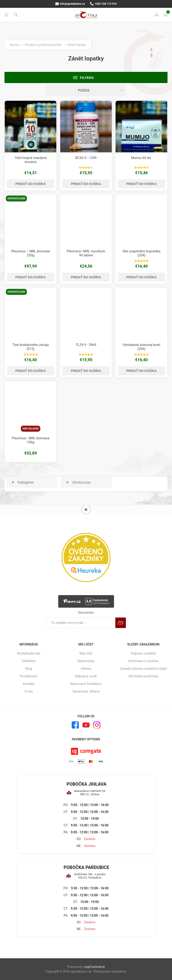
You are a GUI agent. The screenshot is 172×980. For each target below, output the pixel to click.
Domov (15, 45)
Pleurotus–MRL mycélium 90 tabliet (86, 253)
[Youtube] (86, 725)
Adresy (86, 669)
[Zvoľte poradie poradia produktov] (86, 90)
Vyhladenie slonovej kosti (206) (141, 347)
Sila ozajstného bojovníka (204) (141, 253)
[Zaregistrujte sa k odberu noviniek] (81, 623)
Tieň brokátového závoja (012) (30, 347)
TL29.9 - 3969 (86, 345)
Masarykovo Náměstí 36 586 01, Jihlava (86, 793)
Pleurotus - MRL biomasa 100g (31, 440)
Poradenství (29, 676)
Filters (87, 78)
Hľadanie (29, 661)
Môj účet (86, 653)
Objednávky (86, 661)
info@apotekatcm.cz (70, 4)
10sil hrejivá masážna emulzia (30, 160)
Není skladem (31, 429)
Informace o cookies (143, 661)
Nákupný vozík (86, 676)
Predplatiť (121, 623)
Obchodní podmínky (143, 676)
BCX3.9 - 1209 (86, 158)
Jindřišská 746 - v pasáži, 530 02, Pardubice (86, 876)
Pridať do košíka (31, 184)
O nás (29, 691)
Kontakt (29, 684)
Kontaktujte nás (29, 653)
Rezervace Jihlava (86, 691)
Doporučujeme (16, 198)
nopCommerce (95, 967)
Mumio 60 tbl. (141, 158)
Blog (29, 669)
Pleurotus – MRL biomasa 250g (31, 253)
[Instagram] (97, 725)
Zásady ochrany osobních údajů (143, 669)
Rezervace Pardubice (86, 684)
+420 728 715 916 (103, 4)
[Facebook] (75, 725)
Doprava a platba (143, 653)
